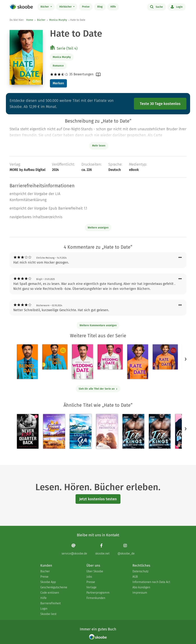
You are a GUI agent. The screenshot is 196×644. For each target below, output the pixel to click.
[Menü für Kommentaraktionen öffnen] (180, 258)
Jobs (89, 577)
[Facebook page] (102, 549)
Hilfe (113, 7)
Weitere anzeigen (98, 228)
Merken (58, 83)
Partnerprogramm (98, 593)
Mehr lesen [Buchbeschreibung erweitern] (99, 146)
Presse (91, 582)
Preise (86, 7)
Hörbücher (66, 7)
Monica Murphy (58, 20)
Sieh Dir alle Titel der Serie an (98, 389)
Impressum (140, 593)
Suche (156, 7)
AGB (135, 577)
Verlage (91, 587)
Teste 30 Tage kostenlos (160, 104)
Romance (58, 66)
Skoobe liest (48, 614)
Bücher (45, 7)
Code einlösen (50, 593)
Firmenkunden (96, 598)
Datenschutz (140, 571)
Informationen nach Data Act (151, 582)
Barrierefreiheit (50, 603)
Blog (100, 7)
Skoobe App (48, 582)
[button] (186, 359)
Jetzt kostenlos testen (98, 499)
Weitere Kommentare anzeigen (98, 325)
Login (177, 7)
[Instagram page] (126, 549)
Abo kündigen (141, 587)
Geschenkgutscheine (54, 587)
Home (30, 20)
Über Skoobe (95, 571)
